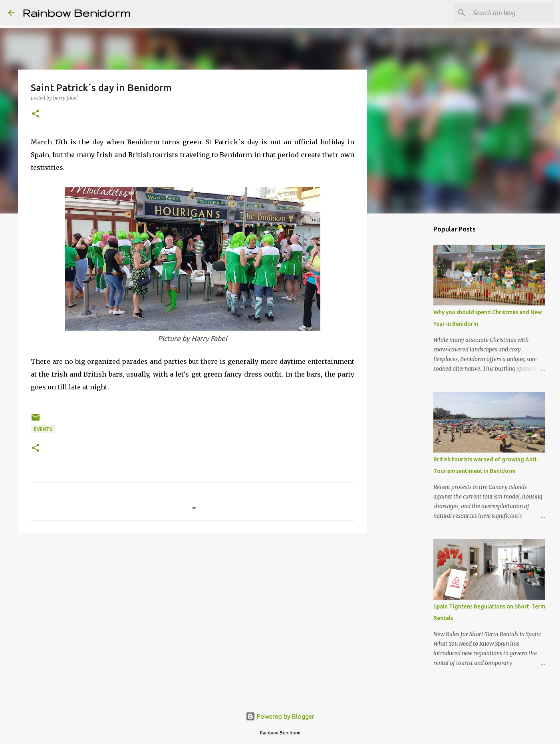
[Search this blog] (512, 13)
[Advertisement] (193, 601)
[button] (36, 114)
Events (43, 429)
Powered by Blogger (280, 716)
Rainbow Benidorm (76, 13)
